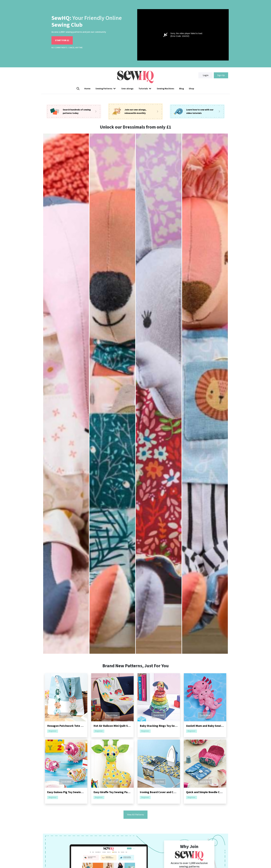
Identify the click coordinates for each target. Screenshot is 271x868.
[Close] (267, 853)
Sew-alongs (127, 89)
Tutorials (145, 89)
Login (206, 75)
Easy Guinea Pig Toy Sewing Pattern (70, 792)
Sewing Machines (165, 89)
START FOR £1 (62, 40)
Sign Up (221, 75)
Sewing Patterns (106, 89)
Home (87, 89)
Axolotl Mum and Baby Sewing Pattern (211, 726)
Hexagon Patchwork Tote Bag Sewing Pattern (77, 726)
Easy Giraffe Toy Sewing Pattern (114, 792)
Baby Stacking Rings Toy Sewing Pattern (166, 726)
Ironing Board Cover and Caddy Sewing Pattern (170, 792)
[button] (106, 89)
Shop (191, 89)
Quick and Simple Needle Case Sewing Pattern (215, 792)
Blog (182, 89)
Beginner (53, 731)
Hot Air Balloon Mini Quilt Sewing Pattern (120, 726)
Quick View (66, 715)
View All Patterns (135, 815)
